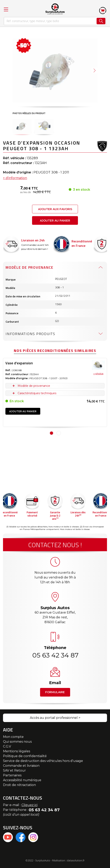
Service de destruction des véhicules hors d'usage (43, 761)
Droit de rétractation (19, 785)
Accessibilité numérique (22, 780)
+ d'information (15, 178)
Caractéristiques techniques (37, 393)
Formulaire (55, 692)
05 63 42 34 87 (55, 655)
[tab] (55, 267)
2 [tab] (59, 433)
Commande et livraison (21, 766)
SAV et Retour (14, 770)
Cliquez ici (29, 805)
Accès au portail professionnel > (55, 718)
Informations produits (30, 334)
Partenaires (12, 775)
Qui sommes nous (17, 742)
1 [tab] (51, 433)
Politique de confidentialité (25, 756)
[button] (95, 70)
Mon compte (13, 737)
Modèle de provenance (30, 267)
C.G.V (7, 746)
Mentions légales (17, 751)
